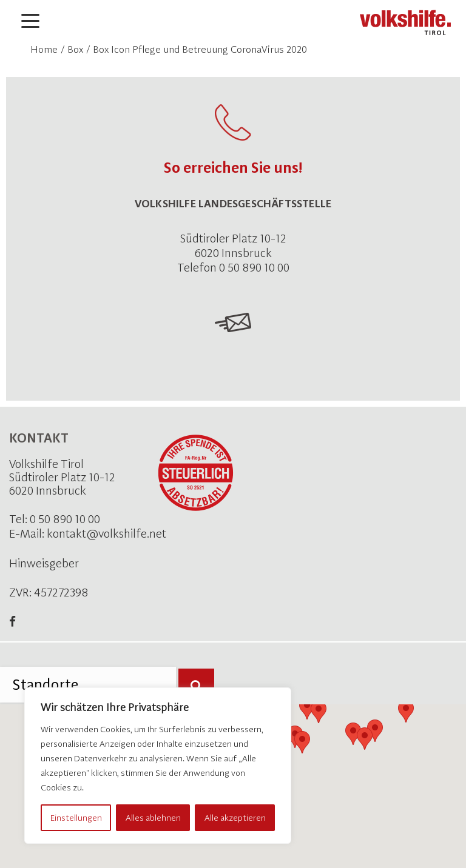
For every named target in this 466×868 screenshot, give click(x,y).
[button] (302, 742)
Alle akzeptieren (235, 818)
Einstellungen (76, 818)
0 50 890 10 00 (65, 519)
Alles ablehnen (153, 818)
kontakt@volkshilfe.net (106, 534)
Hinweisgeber (44, 563)
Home (44, 49)
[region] (158, 766)
